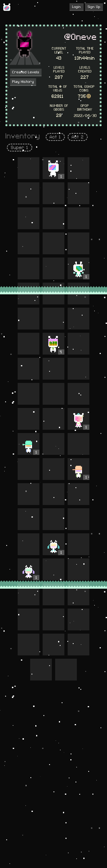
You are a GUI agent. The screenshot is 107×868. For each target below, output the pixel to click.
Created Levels (26, 72)
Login (77, 7)
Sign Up (94, 7)
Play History (23, 82)
